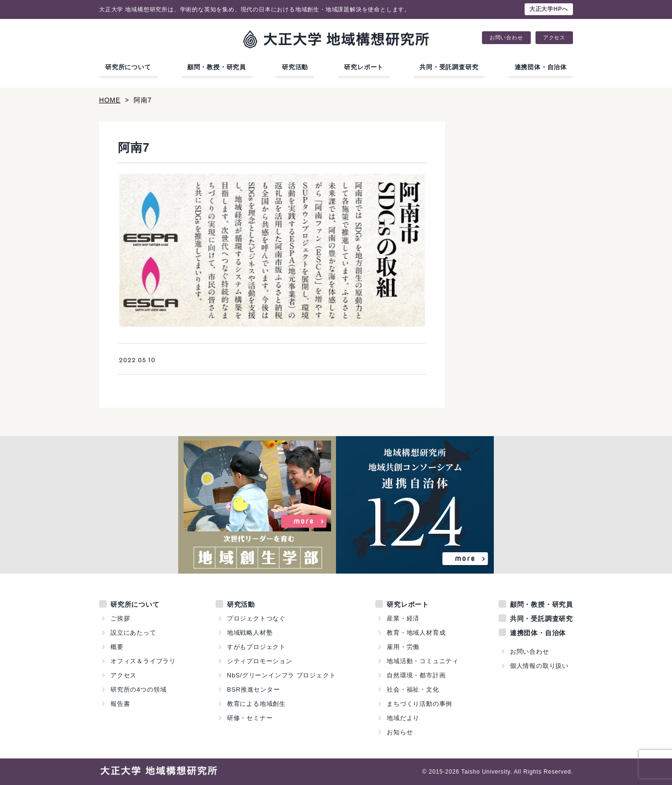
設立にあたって (133, 633)
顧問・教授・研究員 (217, 67)
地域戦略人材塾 (250, 633)
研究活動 (295, 67)
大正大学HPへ (549, 9)
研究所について (128, 67)
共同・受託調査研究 (449, 67)
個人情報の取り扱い (539, 666)
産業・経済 (403, 618)
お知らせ (400, 732)
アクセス (554, 38)
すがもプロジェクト (256, 647)
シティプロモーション (260, 661)
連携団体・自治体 (541, 67)
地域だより (403, 718)
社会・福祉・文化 (413, 689)
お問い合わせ (506, 38)
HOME (110, 100)
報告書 (120, 704)
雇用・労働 (403, 647)
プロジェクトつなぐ (256, 618)
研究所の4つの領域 (138, 689)
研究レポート (364, 67)
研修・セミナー (250, 718)
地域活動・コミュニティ (423, 661)
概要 (117, 647)
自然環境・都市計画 (416, 675)
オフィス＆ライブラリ (143, 661)
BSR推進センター (254, 689)
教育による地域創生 (256, 704)
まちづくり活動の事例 (419, 704)
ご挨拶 (120, 618)
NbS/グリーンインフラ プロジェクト (282, 675)
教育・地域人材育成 (416, 633)
